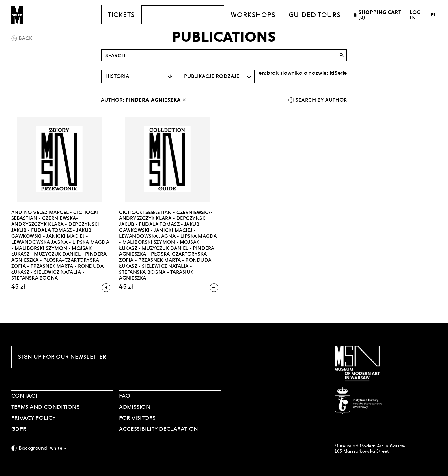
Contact (25, 396)
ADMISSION (135, 407)
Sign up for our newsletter (62, 357)
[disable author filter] (184, 100)
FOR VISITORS (137, 418)
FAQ (125, 396)
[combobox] (62, 448)
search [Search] (342, 55)
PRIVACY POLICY (34, 418)
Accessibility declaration (159, 429)
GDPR (19, 429)
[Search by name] (224, 55)
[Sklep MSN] (17, 15)
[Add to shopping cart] (106, 287)
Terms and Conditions (46, 407)
